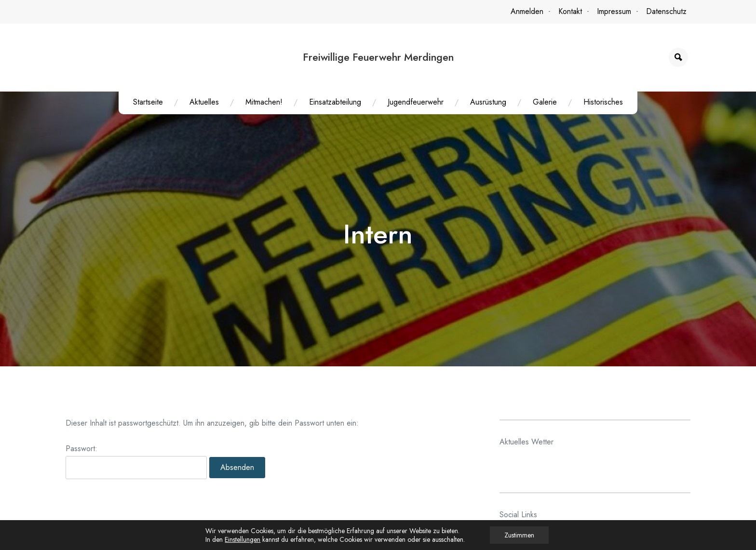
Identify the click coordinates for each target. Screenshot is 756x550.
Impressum (614, 11)
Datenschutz (666, 11)
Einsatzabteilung (335, 102)
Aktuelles (204, 102)
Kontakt (570, 11)
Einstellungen (243, 539)
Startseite (148, 102)
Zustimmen (519, 535)
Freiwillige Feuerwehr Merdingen (378, 57)
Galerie (545, 102)
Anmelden (527, 11)
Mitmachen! (264, 102)
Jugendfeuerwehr (416, 102)
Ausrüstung (488, 102)
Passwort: (136, 465)
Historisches (603, 102)
